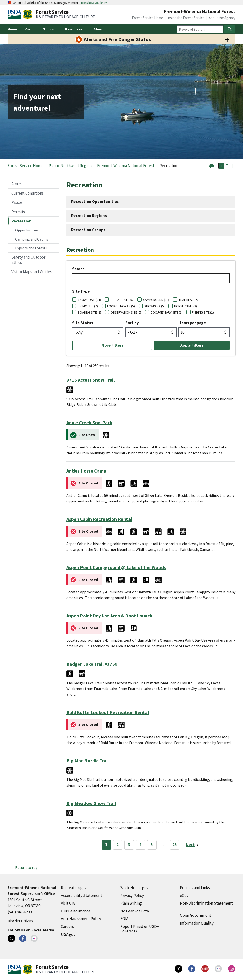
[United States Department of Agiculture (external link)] (15, 15)
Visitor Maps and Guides (32, 272)
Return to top (26, 867)
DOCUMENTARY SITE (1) (167, 312)
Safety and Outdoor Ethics (28, 260)
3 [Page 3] (129, 845)
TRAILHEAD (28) (189, 300)
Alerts (16, 184)
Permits (18, 212)
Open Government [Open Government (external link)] (196, 915)
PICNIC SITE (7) (88, 306)
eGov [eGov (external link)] (184, 896)
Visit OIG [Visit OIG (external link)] (68, 903)
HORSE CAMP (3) (186, 306)
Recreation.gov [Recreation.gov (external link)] (74, 888)
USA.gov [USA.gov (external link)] (68, 934)
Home (12, 29)
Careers (67, 926)
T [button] (221, 166)
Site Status (83, 323)
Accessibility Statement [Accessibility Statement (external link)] (82, 896)
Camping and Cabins (32, 239)
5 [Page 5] (152, 845)
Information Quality (197, 923)
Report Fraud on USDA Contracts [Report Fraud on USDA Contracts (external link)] (140, 929)
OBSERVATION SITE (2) (126, 312)
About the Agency (222, 18)
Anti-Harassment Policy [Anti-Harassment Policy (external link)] (81, 919)
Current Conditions (28, 193)
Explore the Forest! (31, 248)
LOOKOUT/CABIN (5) (121, 306)
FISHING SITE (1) (203, 312)
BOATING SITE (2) (89, 312)
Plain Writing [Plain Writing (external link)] (131, 903)
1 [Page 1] (106, 845)
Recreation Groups (88, 230)
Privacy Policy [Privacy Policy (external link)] (132, 896)
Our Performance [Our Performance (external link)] (76, 911)
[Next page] (193, 845)
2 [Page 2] (118, 845)
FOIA (124, 919)
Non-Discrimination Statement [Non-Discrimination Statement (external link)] (206, 903)
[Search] (230, 29)
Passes (17, 202)
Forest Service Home (147, 18)
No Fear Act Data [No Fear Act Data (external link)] (135, 911)
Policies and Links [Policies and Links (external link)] (195, 888)
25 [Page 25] (175, 845)
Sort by (132, 323)
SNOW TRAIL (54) (89, 300)
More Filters (112, 345)
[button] (212, 165)
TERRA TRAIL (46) (122, 300)
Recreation (21, 221)
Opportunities (27, 230)
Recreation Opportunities (95, 202)
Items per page (192, 323)
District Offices (20, 921)
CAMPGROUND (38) (156, 300)
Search (78, 269)
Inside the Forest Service (186, 18)
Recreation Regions (89, 216)
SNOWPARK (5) (154, 306)
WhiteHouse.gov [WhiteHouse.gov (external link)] (134, 888)
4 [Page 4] (140, 845)
